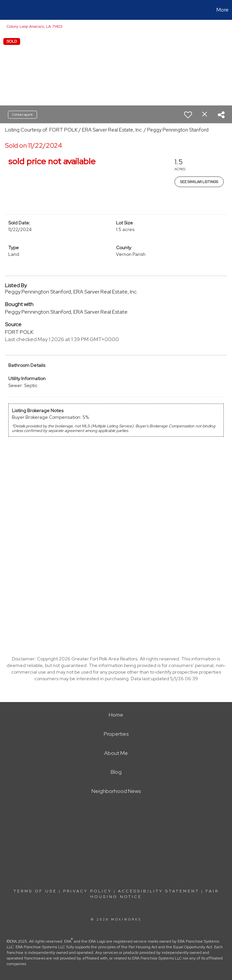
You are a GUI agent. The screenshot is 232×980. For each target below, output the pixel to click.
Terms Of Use (35, 891)
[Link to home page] (8, 10)
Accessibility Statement (159, 891)
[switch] (188, 115)
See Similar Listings (199, 182)
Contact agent (22, 115)
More (223, 10)
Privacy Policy (87, 891)
